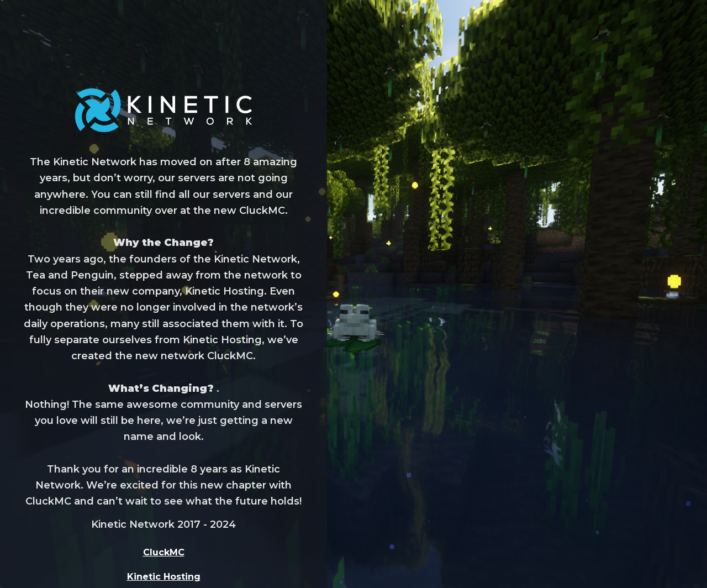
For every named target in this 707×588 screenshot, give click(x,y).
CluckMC (164, 552)
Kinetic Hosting (164, 577)
